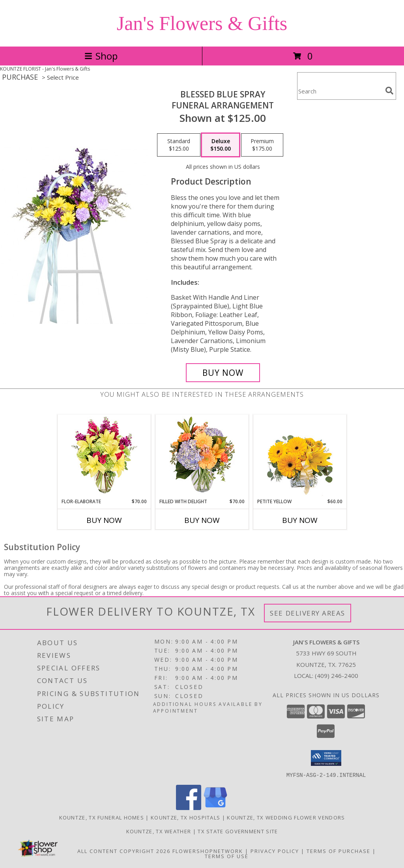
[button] (326, 758)
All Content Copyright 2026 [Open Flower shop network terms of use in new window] (124, 851)
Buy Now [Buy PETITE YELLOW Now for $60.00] (300, 520)
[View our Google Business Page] (215, 807)
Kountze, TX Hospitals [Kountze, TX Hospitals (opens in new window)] (185, 817)
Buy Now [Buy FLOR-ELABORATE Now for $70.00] (104, 520)
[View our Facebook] (189, 807)
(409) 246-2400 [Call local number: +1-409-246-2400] (337, 676)
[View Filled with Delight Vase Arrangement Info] (202, 456)
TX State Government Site (238, 831)
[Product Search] (340, 91)
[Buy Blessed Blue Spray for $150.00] (223, 373)
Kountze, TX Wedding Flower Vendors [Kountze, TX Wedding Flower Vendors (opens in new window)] (286, 817)
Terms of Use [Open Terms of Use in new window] (227, 856)
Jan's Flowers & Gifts (202, 23)
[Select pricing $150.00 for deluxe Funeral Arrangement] (221, 145)
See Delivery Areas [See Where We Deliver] (308, 613)
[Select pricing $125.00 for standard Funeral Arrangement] (179, 145)
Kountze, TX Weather (159, 831)
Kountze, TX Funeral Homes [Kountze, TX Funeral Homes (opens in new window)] (102, 817)
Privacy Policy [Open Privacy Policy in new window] (275, 851)
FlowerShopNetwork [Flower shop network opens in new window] (208, 851)
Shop (101, 56)
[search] (389, 91)
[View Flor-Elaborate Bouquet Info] (104, 456)
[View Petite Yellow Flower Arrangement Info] (300, 456)
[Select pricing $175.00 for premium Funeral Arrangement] (262, 145)
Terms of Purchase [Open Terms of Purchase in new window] (339, 851)
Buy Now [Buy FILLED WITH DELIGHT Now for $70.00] (202, 520)
